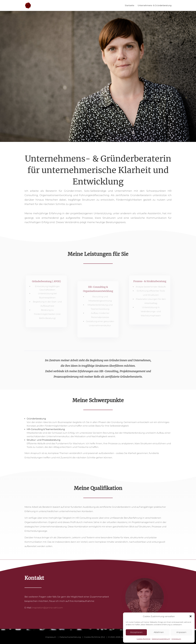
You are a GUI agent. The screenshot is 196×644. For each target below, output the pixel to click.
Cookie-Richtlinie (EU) (95, 637)
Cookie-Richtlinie (144, 639)
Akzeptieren (136, 632)
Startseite (129, 6)
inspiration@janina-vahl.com (48, 608)
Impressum (176, 639)
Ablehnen (159, 632)
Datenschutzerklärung (161, 639)
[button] (191, 616)
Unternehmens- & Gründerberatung (155, 6)
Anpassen (181, 632)
